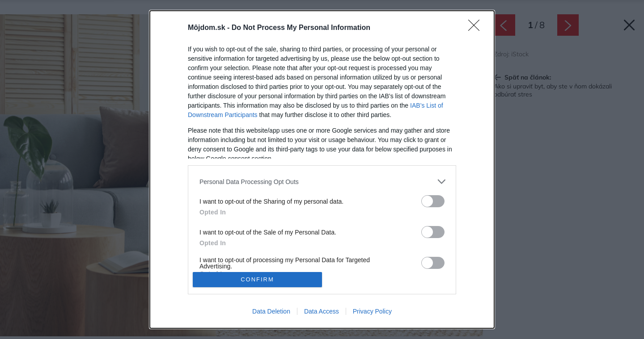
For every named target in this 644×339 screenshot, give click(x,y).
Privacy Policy (372, 311)
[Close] (477, 28)
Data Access (322, 311)
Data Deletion (271, 311)
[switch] (433, 201)
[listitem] (322, 182)
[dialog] (322, 169)
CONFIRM (257, 279)
